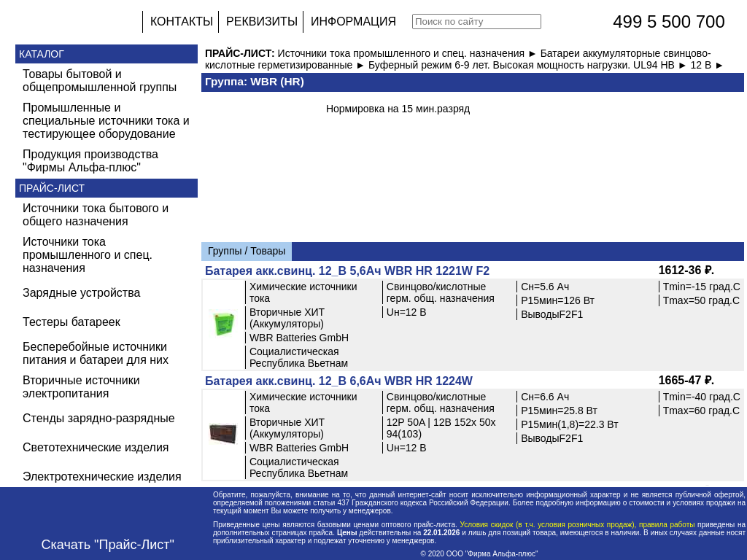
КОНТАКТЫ (182, 22)
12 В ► (708, 65)
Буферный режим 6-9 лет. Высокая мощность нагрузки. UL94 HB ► (530, 65)
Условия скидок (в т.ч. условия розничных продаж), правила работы (577, 525)
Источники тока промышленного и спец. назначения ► (409, 53)
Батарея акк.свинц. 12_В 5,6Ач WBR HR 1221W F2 (347, 271)
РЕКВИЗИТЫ (262, 22)
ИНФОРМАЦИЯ (353, 22)
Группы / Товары (247, 251)
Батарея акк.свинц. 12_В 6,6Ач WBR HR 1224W (339, 381)
